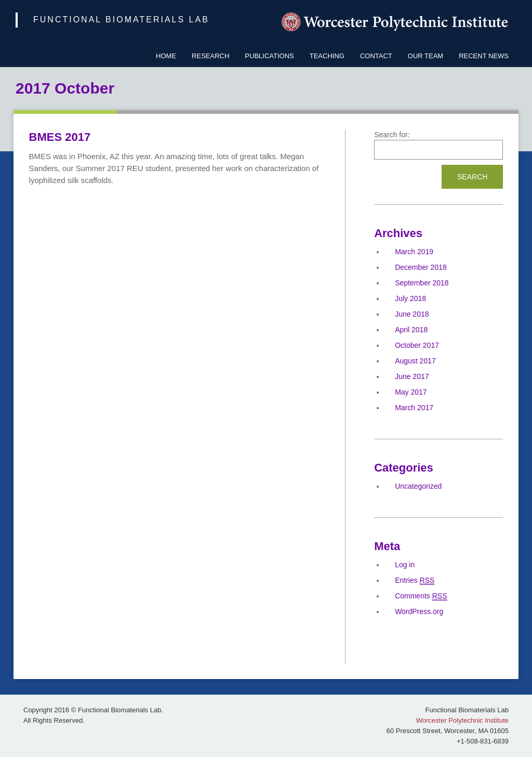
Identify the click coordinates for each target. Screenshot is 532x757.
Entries (415, 580)
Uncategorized (418, 486)
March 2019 (414, 252)
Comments (421, 596)
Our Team (425, 56)
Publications (269, 56)
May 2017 (411, 392)
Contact (376, 56)
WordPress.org (419, 611)
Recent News (484, 56)
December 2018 (421, 267)
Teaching (327, 56)
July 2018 (410, 298)
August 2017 (415, 361)
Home (166, 56)
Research (210, 56)
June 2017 (412, 376)
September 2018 (422, 283)
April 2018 (411, 330)
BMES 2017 (60, 137)
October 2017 (417, 345)
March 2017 (414, 408)
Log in (405, 565)
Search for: (392, 135)
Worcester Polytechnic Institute (462, 720)
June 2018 (412, 314)
